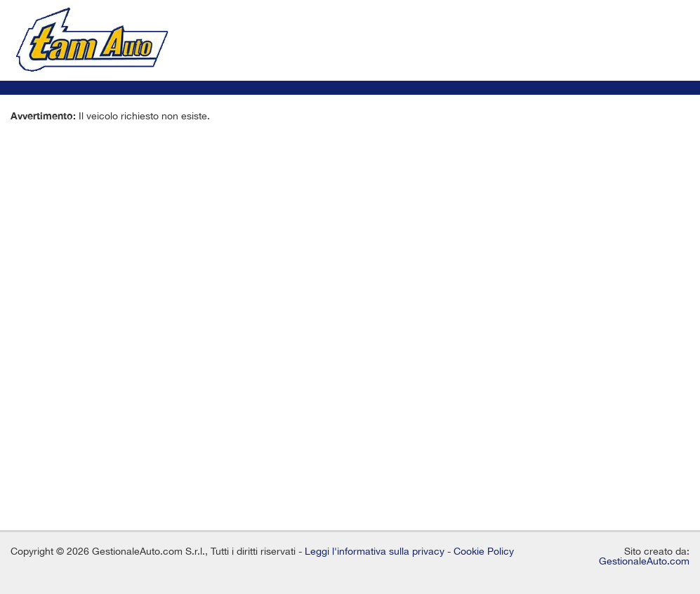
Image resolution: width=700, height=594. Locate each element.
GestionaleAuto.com (644, 561)
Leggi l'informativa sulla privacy (375, 551)
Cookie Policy (484, 551)
